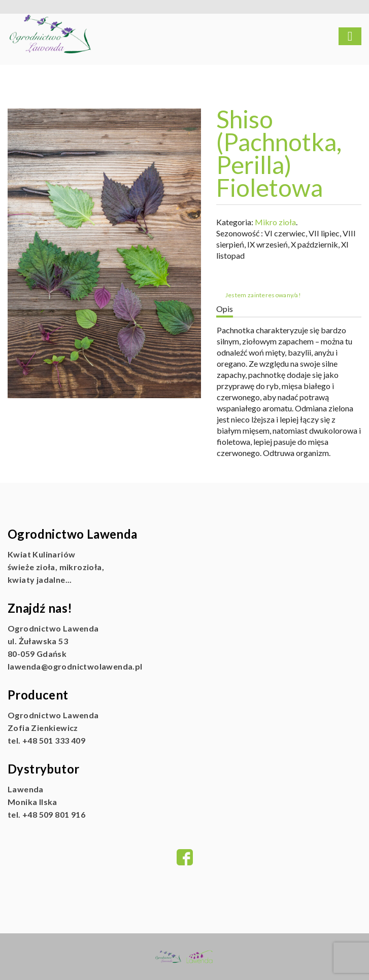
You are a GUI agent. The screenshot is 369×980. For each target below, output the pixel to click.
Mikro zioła (275, 222)
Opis (225, 309)
